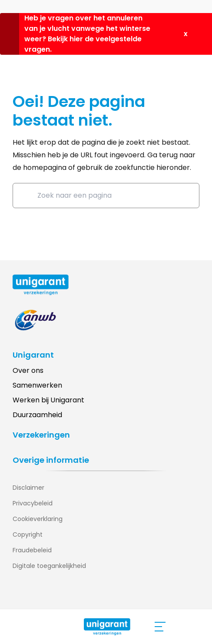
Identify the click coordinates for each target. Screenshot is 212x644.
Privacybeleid (33, 503)
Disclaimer (28, 488)
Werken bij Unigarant (48, 400)
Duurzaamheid (37, 415)
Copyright (28, 534)
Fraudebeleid (32, 550)
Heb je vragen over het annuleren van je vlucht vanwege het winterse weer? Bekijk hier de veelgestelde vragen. (87, 34)
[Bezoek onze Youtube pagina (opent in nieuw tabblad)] (54, 594)
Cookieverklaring (38, 519)
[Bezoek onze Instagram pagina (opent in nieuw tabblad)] (36, 594)
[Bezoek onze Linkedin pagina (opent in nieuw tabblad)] (19, 594)
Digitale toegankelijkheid (49, 566)
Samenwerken (37, 385)
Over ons (28, 370)
